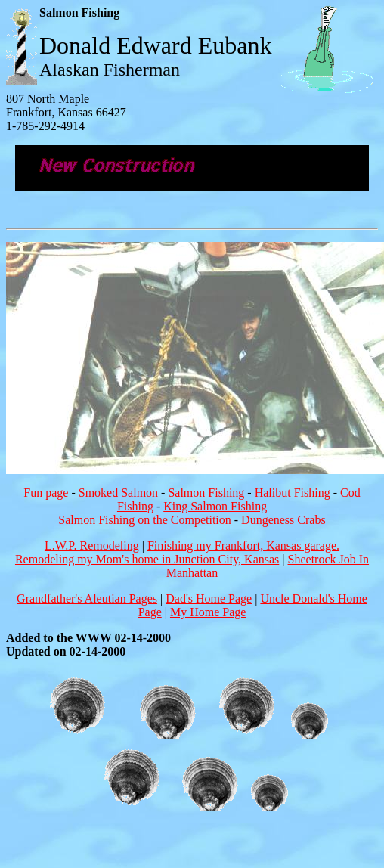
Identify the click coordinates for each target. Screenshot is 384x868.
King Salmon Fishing (215, 506)
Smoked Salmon (118, 493)
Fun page (46, 493)
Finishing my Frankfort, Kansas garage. (243, 546)
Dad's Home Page (209, 598)
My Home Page (208, 612)
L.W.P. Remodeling (92, 546)
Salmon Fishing (206, 493)
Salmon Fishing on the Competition (144, 520)
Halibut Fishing (293, 493)
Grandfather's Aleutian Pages (87, 598)
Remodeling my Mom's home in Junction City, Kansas (147, 559)
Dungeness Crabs (283, 520)
